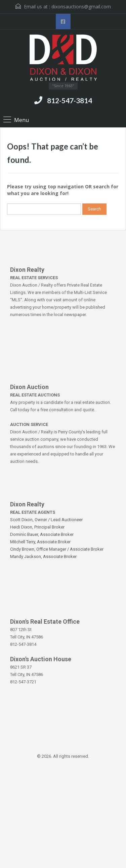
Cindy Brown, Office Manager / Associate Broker (57, 549)
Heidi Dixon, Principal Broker (37, 527)
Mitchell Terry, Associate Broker (40, 542)
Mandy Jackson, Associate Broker (43, 556)
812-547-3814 (70, 100)
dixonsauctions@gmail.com (81, 7)
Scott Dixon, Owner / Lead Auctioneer (46, 520)
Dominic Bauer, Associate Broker (42, 534)
